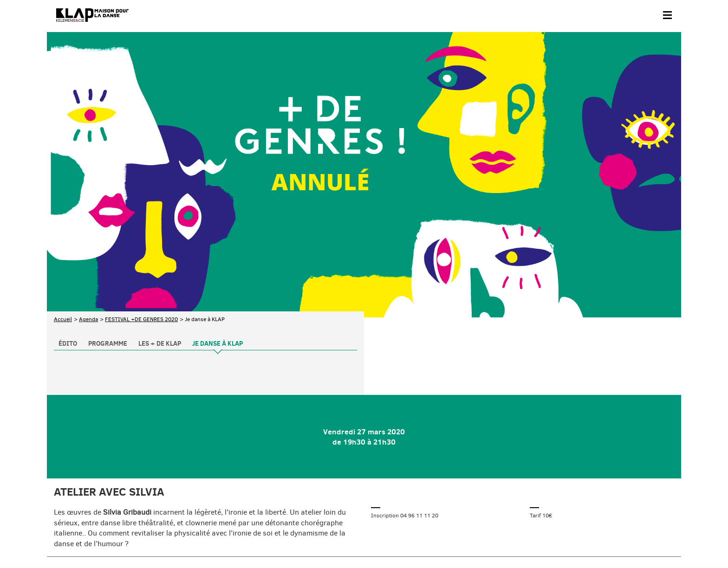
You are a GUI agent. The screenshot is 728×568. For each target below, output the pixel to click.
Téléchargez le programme (175, 497)
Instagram (624, 495)
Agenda (88, 242)
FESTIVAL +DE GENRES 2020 (141, 242)
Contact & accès (74, 539)
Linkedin (663, 495)
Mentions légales (201, 539)
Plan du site (156, 539)
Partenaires (117, 539)
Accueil (63, 242)
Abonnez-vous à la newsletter (93, 497)
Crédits (241, 539)
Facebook (566, 495)
